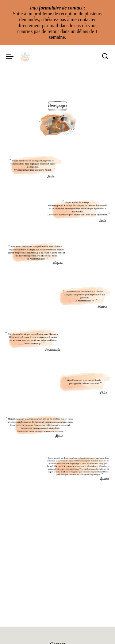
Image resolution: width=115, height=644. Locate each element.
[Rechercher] (105, 57)
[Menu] (10, 56)
